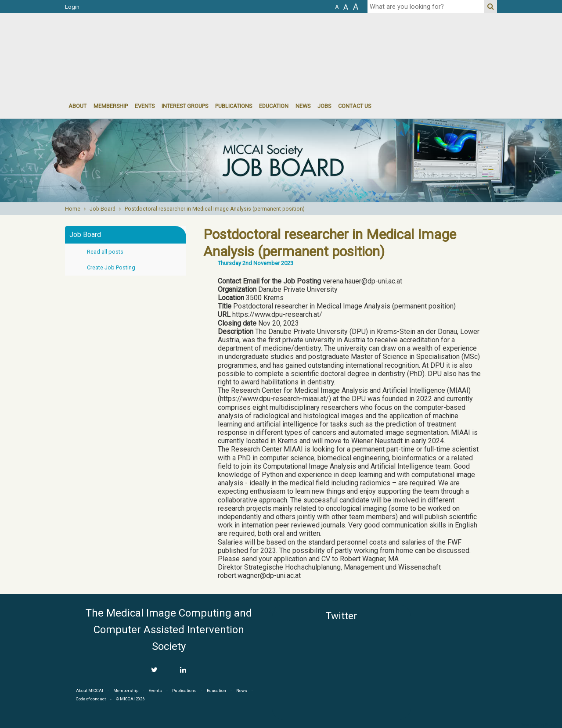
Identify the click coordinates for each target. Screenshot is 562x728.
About (77, 106)
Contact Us (355, 106)
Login (72, 7)
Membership (111, 106)
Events (155, 690)
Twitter (341, 616)
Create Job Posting (111, 267)
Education (274, 106)
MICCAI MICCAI (137, 39)
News (303, 106)
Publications (234, 106)
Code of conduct (91, 699)
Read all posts (105, 252)
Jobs (324, 106)
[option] (281, 161)
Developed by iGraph (539, 725)
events (145, 106)
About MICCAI (90, 690)
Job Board (103, 209)
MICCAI (458, 646)
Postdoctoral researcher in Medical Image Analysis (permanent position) (215, 209)
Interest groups (185, 106)
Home (73, 209)
